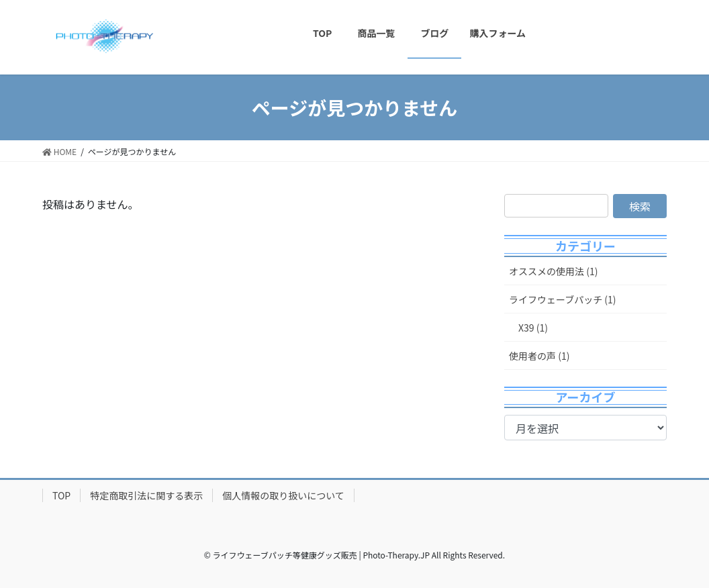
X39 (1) (533, 328)
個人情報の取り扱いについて (283, 495)
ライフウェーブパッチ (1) (563, 299)
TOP (61, 495)
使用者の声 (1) (539, 356)
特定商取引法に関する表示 (146, 495)
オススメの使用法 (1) (553, 271)
